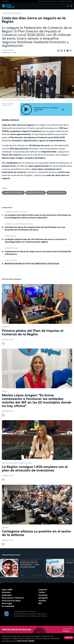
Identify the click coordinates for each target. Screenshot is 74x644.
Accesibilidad (8, 606)
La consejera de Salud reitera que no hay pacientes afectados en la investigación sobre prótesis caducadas (38, 216)
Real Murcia (53, 1)
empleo (5, 391)
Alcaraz (69, 1)
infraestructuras (11, 248)
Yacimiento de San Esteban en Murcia (19, 224)
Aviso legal (7, 603)
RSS (40, 603)
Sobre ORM (7, 590)
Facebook (43, 595)
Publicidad (7, 595)
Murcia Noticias (11, 260)
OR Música (67, 631)
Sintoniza (6, 592)
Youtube (42, 601)
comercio (6, 327)
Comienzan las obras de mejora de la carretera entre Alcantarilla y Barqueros (38, 253)
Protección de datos (11, 601)
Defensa (5, 527)
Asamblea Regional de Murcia (16, 212)
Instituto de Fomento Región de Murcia (17, 463)
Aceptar (69, 638)
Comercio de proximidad (11, 13)
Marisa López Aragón (57, 193)
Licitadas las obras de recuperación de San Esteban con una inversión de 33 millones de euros (35, 228)
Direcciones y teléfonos (13, 598)
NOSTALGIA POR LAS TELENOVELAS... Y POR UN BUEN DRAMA (30, 565)
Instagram (43, 598)
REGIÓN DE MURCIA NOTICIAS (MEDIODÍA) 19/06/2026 (32, 264)
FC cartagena (62, 1)
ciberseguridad (11, 236)
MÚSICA (23, 572)
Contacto (43, 590)
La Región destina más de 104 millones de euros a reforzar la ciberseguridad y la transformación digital (36, 241)
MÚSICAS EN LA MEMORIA (29, 560)
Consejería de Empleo (36, 193)
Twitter (42, 592)
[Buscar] (71, 6)
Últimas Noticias (44, 1)
